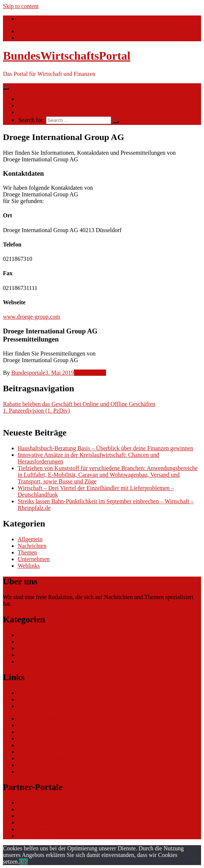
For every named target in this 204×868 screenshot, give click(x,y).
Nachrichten (32, 99)
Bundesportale (28, 373)
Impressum (31, 772)
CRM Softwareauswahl (45, 725)
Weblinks (29, 566)
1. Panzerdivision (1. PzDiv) (36, 411)
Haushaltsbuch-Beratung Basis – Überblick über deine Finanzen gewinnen (105, 448)
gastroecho (30, 752)
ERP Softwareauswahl (44, 732)
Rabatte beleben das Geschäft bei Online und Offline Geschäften (79, 404)
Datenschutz (32, 765)
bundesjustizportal (39, 822)
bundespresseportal (40, 829)
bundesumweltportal (42, 809)
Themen (27, 106)
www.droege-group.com (31, 317)
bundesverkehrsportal (43, 803)
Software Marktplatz (42, 738)
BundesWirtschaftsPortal (67, 56)
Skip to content (21, 6)
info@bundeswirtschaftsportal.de (57, 19)
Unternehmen (90, 373)
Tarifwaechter (34, 836)
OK (23, 862)
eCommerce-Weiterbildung (50, 758)
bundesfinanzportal (40, 816)
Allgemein (30, 539)
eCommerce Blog (38, 719)
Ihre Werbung (34, 112)
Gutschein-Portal (38, 745)
